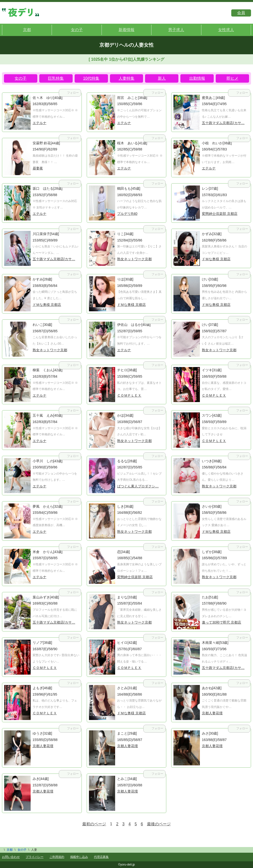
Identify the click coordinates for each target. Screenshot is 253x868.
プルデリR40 (127, 214)
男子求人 (176, 30)
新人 (162, 78)
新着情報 (126, 30)
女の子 (77, 30)
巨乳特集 (56, 78)
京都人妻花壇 (212, 713)
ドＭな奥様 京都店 (216, 259)
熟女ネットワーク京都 (134, 259)
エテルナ (40, 123)
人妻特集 (126, 78)
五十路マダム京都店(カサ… (223, 123)
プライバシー (35, 857)
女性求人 (226, 30)
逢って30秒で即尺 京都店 (221, 622)
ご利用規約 (57, 857)
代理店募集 (101, 857)
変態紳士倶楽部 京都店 (220, 214)
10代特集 (91, 78)
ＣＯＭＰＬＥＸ (129, 395)
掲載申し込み (79, 857)
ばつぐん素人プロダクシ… (138, 486)
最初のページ (94, 824)
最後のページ (159, 824)
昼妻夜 (38, 168)
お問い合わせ (11, 857)
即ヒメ (232, 78)
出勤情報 (197, 78)
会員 (241, 13)
